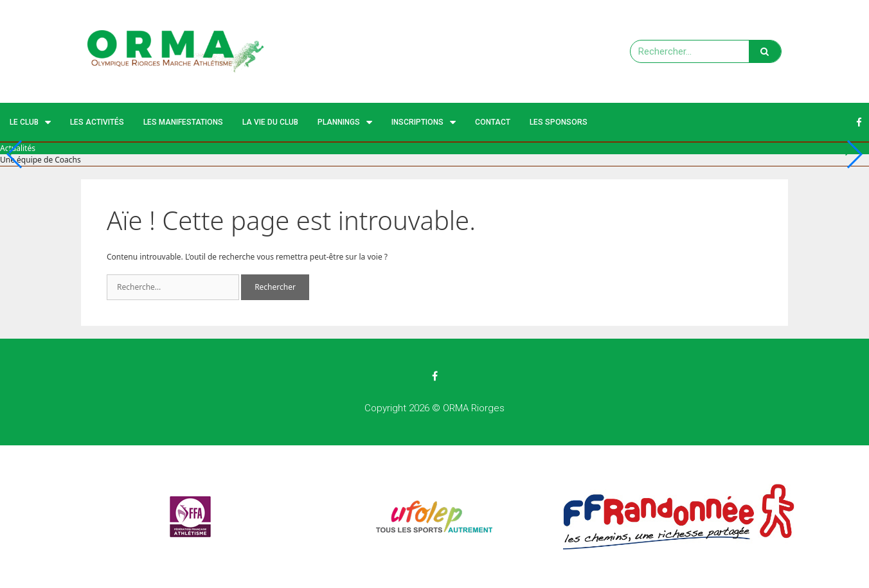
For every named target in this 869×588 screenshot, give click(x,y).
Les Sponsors (559, 122)
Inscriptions (424, 122)
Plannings (345, 122)
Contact (493, 122)
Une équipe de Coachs (40, 160)
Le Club (30, 122)
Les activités (97, 122)
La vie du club (270, 122)
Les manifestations (183, 122)
